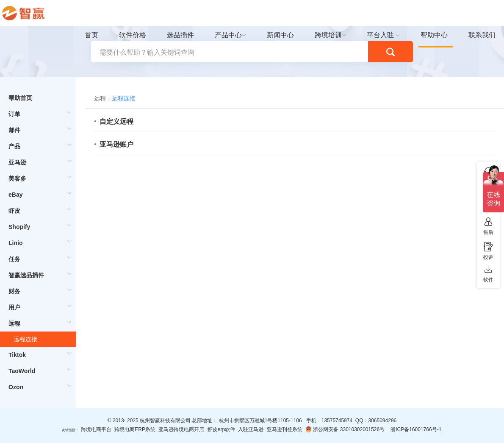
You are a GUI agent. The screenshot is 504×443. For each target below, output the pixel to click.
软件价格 (133, 35)
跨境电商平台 (96, 429)
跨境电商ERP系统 (135, 429)
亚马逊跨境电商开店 (181, 429)
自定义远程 (116, 121)
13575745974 (337, 421)
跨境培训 (328, 35)
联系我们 (482, 35)
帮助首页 (20, 98)
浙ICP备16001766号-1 (416, 429)
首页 (91, 35)
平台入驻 (380, 35)
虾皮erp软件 (221, 429)
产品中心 (228, 35)
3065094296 (382, 421)
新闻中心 (280, 35)
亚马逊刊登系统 (285, 429)
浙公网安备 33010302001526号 (345, 429)
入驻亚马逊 (251, 429)
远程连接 (25, 339)
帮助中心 (434, 35)
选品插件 (180, 35)
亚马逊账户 (116, 144)
